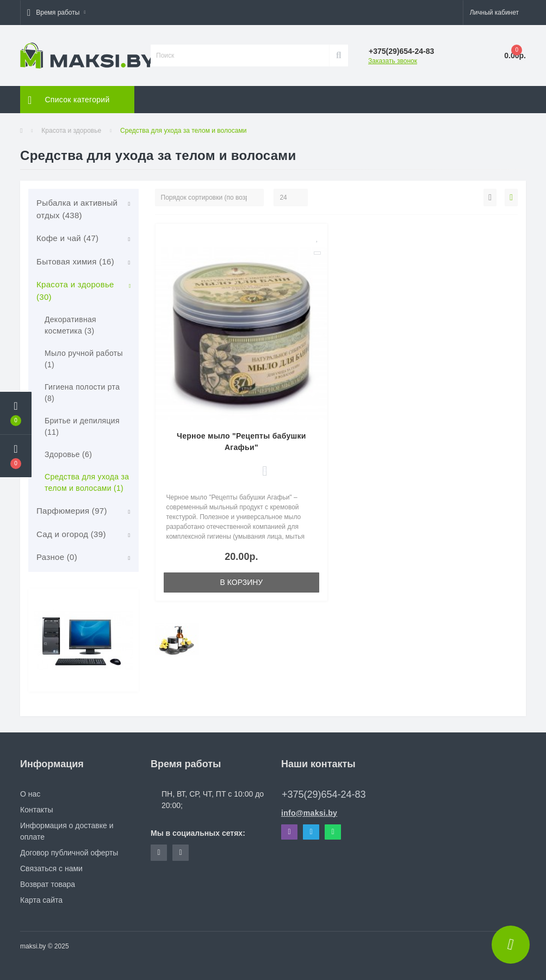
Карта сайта (41, 900)
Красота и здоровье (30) (75, 291)
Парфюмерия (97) (72, 511)
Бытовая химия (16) (75, 261)
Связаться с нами (51, 868)
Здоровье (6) (68, 454)
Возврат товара (48, 884)
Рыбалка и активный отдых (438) (77, 209)
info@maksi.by (309, 813)
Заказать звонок (393, 61)
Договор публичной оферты (69, 853)
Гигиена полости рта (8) (82, 393)
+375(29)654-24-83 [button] (324, 794)
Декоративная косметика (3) (70, 325)
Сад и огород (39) (71, 534)
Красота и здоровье (71, 131)
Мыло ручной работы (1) (84, 359)
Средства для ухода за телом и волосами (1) (87, 482)
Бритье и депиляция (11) (82, 426)
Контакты (36, 810)
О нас (30, 794)
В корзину (242, 582)
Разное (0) (57, 557)
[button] (56, 13)
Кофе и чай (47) (67, 238)
